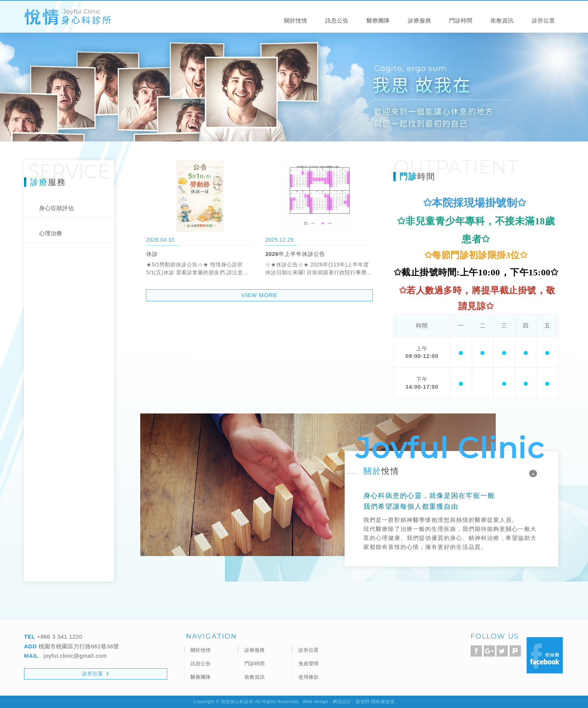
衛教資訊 (502, 21)
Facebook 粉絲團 (545, 655)
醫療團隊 (378, 21)
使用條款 (309, 677)
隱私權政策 (383, 702)
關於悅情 (295, 21)
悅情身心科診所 (67, 17)
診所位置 (543, 21)
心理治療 (51, 233)
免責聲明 (309, 664)
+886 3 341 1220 (59, 637)
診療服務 (420, 21)
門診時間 (461, 21)
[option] (294, 86)
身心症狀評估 (56, 208)
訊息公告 (337, 21)
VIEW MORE (259, 295)
